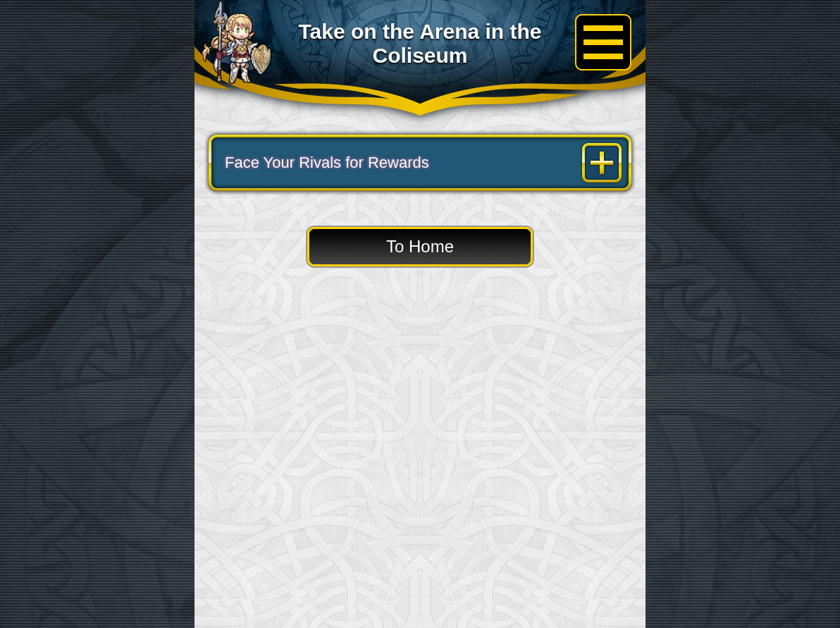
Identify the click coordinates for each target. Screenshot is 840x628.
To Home (420, 246)
